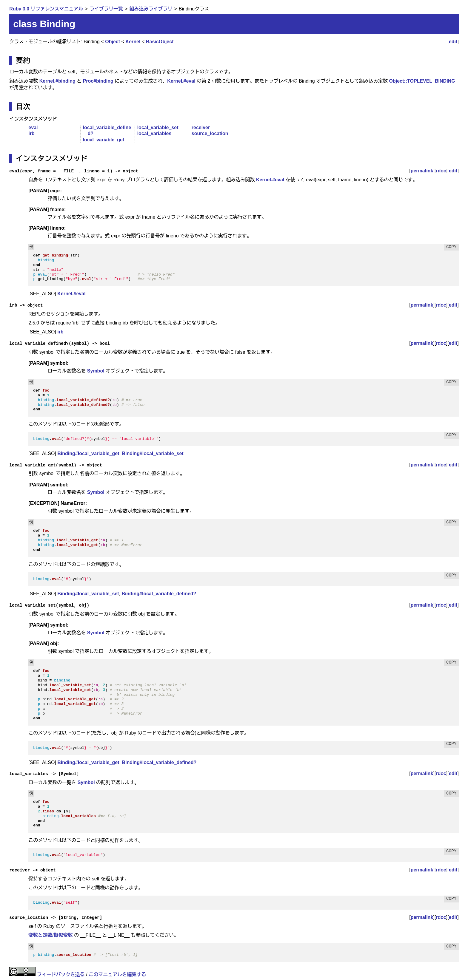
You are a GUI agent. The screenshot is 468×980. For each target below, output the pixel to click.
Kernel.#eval (181, 81)
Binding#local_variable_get (88, 453)
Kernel (133, 42)
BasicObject (160, 42)
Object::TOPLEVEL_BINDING (422, 81)
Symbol (96, 371)
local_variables (154, 133)
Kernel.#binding (57, 81)
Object (113, 42)
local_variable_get (104, 140)
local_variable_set (158, 127)
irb (31, 133)
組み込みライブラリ (151, 9)
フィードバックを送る (61, 974)
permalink (422, 171)
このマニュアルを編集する (117, 974)
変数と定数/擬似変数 (50, 935)
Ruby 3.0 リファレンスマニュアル (46, 9)
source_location (210, 133)
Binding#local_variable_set (153, 453)
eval (33, 127)
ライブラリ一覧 (106, 9)
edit (453, 42)
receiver (201, 127)
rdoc (441, 171)
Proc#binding (98, 81)
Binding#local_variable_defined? (159, 594)
